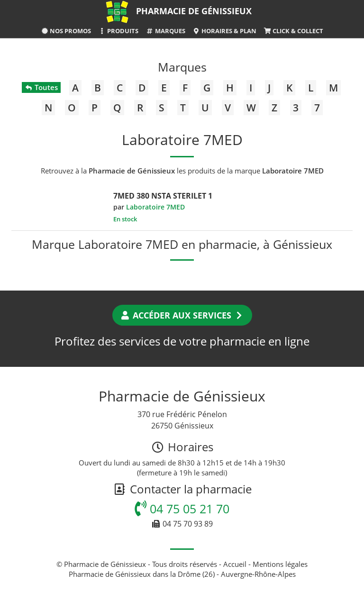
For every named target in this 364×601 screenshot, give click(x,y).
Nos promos (66, 31)
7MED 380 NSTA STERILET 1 (163, 196)
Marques (165, 31)
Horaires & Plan (224, 31)
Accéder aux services (182, 315)
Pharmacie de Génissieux (194, 11)
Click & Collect (293, 31)
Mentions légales (280, 564)
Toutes (41, 87)
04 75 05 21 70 (182, 509)
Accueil (235, 564)
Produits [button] (118, 31)
